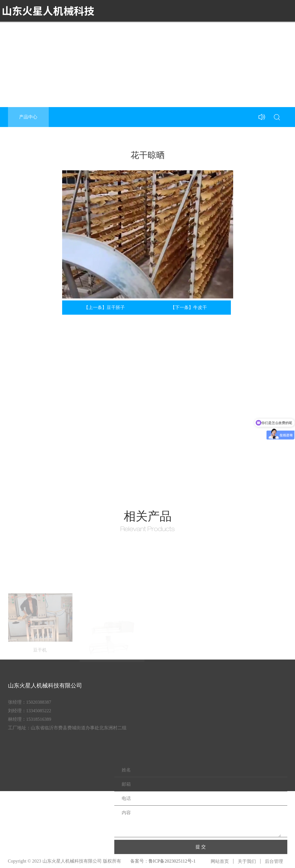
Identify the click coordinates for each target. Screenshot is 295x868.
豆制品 (212, 32)
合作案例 (258, 32)
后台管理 (274, 861)
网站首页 (220, 861)
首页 (123, 32)
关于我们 (143, 32)
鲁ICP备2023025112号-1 (172, 861)
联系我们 (282, 32)
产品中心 (166, 32)
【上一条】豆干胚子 (104, 307)
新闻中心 (234, 32)
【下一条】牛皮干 (189, 307)
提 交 (201, 847)
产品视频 (190, 32)
